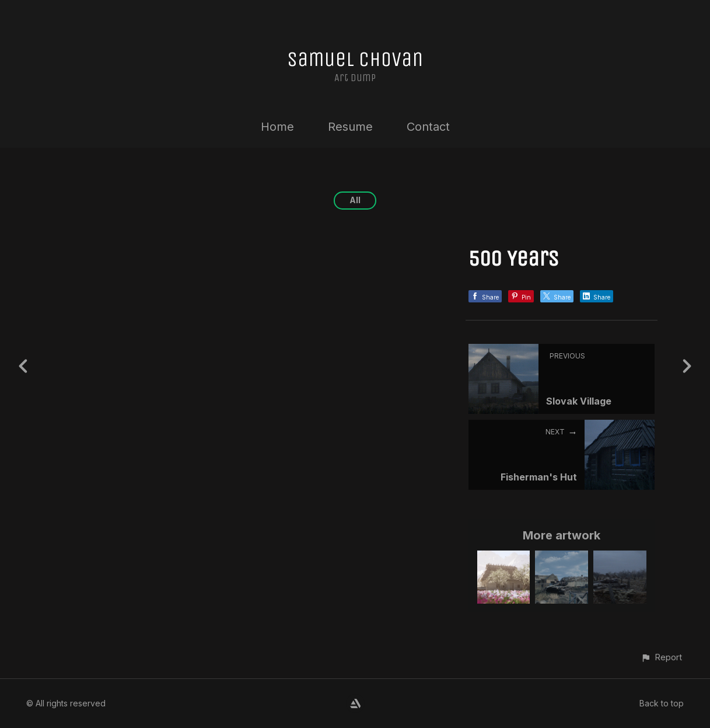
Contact (428, 127)
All (355, 200)
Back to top (662, 703)
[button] (661, 657)
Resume (350, 127)
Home (277, 127)
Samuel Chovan (355, 59)
